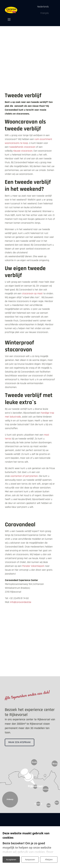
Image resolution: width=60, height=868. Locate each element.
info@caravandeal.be (21, 602)
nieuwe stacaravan (23, 151)
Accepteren (11, 860)
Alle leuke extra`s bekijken (22, 515)
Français (45, 13)
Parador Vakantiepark (33, 566)
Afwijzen (49, 860)
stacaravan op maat (32, 294)
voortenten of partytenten (24, 476)
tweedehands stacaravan (23, 147)
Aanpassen (30, 860)
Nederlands (43, 7)
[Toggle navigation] (8, 20)
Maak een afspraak (20, 742)
